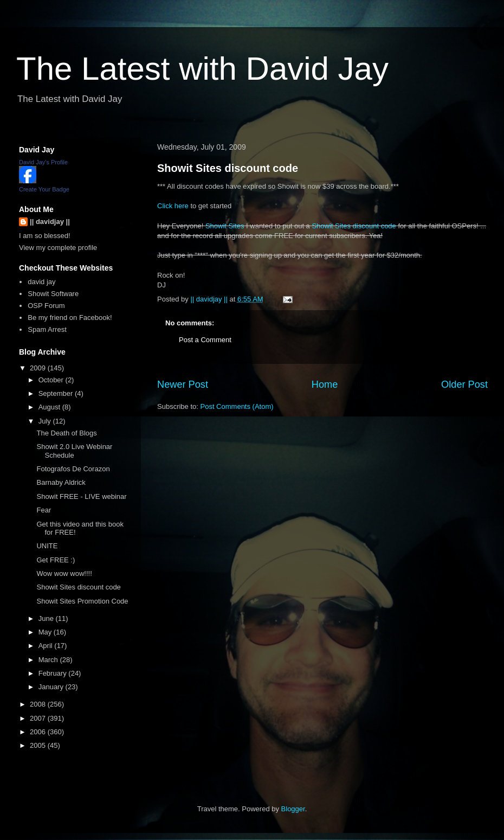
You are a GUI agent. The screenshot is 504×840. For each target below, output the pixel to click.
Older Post (464, 384)
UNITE (47, 546)
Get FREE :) (56, 560)
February (54, 673)
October (52, 380)
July (46, 421)
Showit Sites (225, 226)
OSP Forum (46, 306)
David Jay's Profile (43, 162)
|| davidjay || (50, 222)
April (47, 646)
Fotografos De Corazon (73, 469)
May (46, 632)
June (47, 618)
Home (325, 384)
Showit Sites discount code (228, 168)
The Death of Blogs (66, 433)
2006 (39, 732)
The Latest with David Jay (202, 69)
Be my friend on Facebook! (70, 318)
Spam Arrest (47, 329)
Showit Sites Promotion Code (82, 601)
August (50, 407)
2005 (39, 745)
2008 (39, 704)
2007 (39, 718)
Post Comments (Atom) (237, 406)
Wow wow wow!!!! (64, 573)
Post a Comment (205, 340)
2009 (39, 368)
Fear (44, 510)
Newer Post (183, 384)
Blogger (293, 809)
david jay (41, 282)
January (52, 687)
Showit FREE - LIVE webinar (81, 496)
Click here (173, 206)
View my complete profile (58, 248)
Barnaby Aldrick (61, 482)
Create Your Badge (44, 189)
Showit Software (53, 294)
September (57, 393)
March (49, 660)
